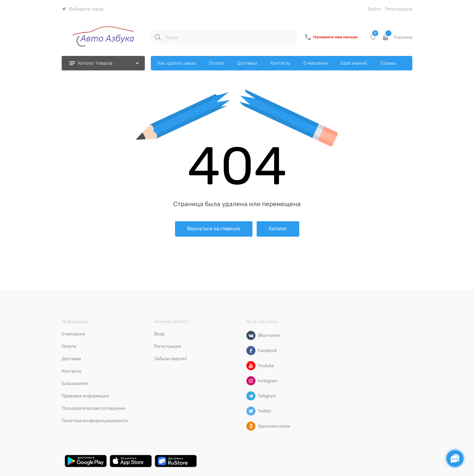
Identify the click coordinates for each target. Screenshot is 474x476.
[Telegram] (251, 396)
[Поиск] (158, 37)
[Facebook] (251, 351)
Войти (374, 9)
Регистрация (399, 9)
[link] (83, 9)
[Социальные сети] (455, 458)
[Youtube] (251, 366)
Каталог (278, 229)
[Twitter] (251, 411)
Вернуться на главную (214, 229)
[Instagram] (251, 381)
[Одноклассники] (251, 426)
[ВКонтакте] (251, 335)
